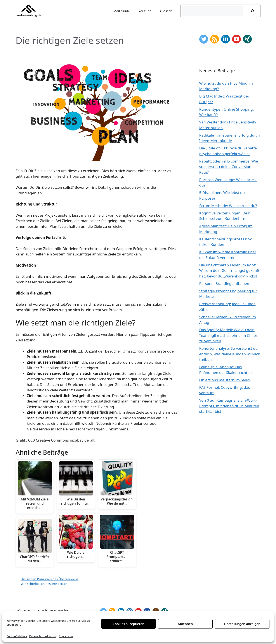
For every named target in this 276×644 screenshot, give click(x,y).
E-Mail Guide (120, 11)
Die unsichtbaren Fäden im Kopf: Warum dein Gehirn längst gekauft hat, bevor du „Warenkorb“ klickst (229, 271)
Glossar (166, 11)
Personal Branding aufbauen (224, 283)
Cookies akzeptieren (129, 624)
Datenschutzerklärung (43, 636)
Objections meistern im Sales (225, 380)
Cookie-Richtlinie (17, 636)
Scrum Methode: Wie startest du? (228, 206)
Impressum (66, 636)
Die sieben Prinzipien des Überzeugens (50, 579)
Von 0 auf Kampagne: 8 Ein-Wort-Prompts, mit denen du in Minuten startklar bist (229, 406)
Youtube (145, 11)
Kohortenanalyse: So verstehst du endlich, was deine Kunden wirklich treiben (230, 354)
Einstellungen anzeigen (242, 624)
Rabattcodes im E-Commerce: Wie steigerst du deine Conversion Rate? (229, 167)
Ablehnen (185, 624)
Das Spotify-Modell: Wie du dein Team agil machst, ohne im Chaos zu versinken (228, 335)
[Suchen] (252, 11)
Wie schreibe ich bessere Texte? (44, 584)
